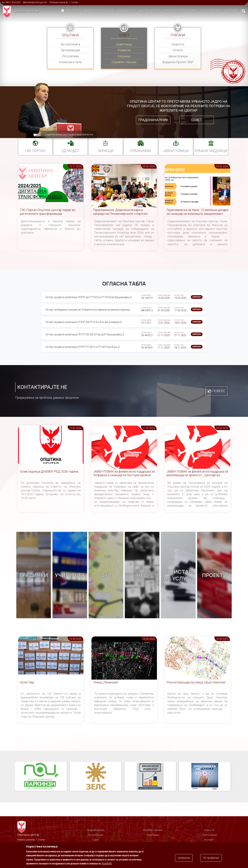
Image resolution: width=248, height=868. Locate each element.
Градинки (34, 575)
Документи (126, 11)
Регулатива (70, 56)
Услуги (178, 50)
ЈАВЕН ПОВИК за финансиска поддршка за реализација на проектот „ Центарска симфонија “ (197, 474)
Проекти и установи (180, 11)
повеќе (107, 863)
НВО (142, 575)
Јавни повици (178, 56)
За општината (70, 44)
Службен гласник (124, 62)
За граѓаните (149, 11)
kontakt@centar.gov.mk (36, 2)
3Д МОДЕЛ (70, 151)
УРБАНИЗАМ (141, 151)
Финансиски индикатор (150, 777)
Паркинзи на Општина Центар (41, 777)
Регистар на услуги (178, 575)
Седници (124, 56)
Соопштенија (209, 835)
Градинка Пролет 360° (178, 62)
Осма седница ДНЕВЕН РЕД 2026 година (49, 471)
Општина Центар (26, 11)
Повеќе (219, 391)
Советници (124, 44)
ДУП (106, 575)
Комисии (124, 50)
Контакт (232, 11)
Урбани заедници (211, 151)
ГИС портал (35, 151)
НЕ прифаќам (211, 858)
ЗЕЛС (96, 777)
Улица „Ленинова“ (106, 682)
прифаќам (184, 858)
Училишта (70, 575)
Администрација (99, 11)
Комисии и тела (70, 62)
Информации (211, 11)
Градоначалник (153, 120)
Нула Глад (27, 682)
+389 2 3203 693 (12, 2)
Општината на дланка (205, 777)
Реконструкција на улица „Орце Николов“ (196, 682)
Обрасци (106, 151)
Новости (178, 44)
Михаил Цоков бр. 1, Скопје (64, 2)
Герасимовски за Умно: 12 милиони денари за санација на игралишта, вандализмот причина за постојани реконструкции (197, 212)
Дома (63, 11)
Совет (197, 120)
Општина (74, 11)
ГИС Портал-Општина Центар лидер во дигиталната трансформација (48, 212)
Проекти (214, 575)
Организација (70, 50)
